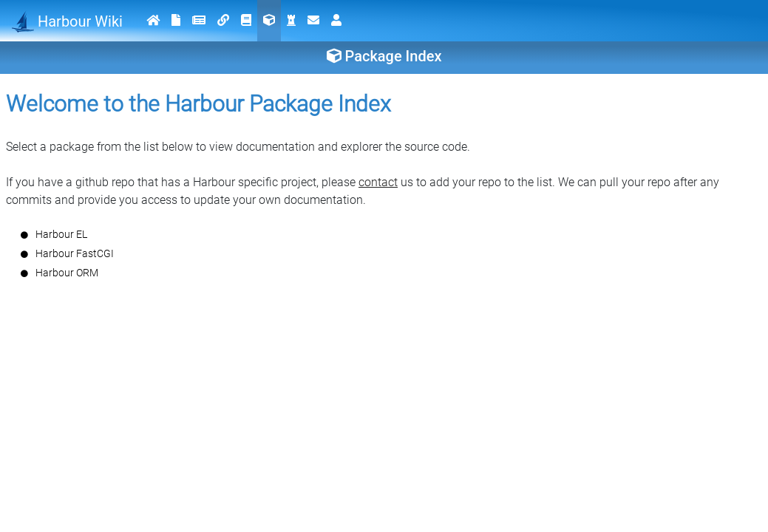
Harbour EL (61, 234)
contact (378, 182)
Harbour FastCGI (75, 253)
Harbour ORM (67, 273)
